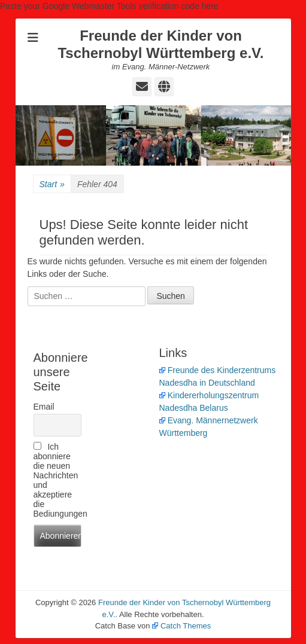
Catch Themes (181, 626)
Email (44, 407)
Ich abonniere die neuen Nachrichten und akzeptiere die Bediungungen (57, 480)
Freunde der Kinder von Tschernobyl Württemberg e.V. (160, 44)
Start (52, 184)
